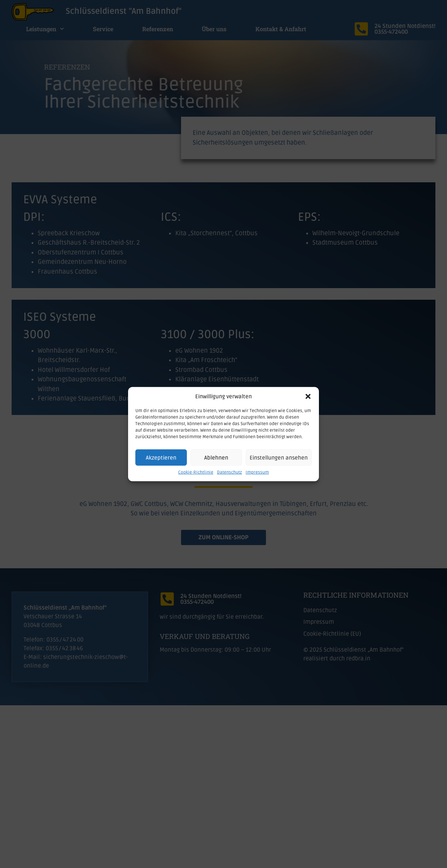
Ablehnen (216, 457)
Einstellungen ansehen (279, 457)
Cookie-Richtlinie (196, 472)
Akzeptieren (161, 457)
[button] (308, 396)
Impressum (257, 472)
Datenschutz (229, 472)
